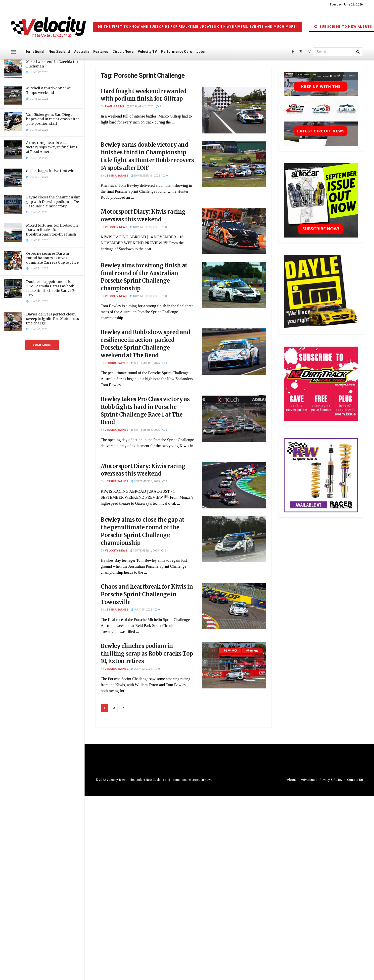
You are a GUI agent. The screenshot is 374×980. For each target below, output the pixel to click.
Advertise (308, 780)
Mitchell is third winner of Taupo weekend (48, 90)
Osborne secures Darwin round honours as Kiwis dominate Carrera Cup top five (52, 258)
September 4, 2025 (144, 551)
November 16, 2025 (145, 176)
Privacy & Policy (331, 780)
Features (101, 52)
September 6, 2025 (145, 363)
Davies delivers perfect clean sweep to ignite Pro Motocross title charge (52, 319)
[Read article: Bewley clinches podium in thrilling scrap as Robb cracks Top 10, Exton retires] (234, 665)
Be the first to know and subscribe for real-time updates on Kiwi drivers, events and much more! (197, 27)
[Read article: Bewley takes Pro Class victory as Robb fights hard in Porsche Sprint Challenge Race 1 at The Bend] (234, 419)
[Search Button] (358, 52)
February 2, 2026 (140, 106)
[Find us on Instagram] (310, 52)
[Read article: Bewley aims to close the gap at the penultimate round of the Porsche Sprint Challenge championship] (234, 539)
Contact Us (355, 780)
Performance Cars (177, 52)
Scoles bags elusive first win (50, 171)
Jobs (200, 52)
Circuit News (123, 52)
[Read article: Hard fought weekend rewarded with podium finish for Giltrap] (234, 111)
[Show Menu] (13, 52)
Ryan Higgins (115, 106)
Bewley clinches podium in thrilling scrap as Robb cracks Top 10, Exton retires (147, 654)
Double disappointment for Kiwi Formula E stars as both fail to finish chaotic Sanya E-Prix (51, 288)
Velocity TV (147, 52)
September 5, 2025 (145, 430)
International (33, 52)
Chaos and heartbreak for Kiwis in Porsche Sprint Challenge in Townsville (147, 594)
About (291, 780)
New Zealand (59, 52)
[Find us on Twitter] (301, 52)
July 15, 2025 (141, 610)
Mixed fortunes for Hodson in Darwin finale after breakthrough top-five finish (52, 230)
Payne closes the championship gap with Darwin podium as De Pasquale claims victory (53, 202)
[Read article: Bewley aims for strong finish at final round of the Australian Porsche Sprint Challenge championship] (234, 285)
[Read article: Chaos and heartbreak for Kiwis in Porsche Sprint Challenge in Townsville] (234, 606)
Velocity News (116, 227)
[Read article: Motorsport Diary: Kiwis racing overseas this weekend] (234, 231)
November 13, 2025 (144, 296)
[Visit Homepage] (48, 27)
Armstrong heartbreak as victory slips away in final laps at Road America (52, 147)
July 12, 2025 (141, 669)
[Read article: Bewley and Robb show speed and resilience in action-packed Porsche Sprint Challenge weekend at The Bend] (234, 352)
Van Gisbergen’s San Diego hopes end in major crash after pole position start (53, 119)
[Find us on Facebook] (293, 52)
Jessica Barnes (117, 176)
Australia (82, 52)
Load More (42, 345)
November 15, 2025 (144, 227)
